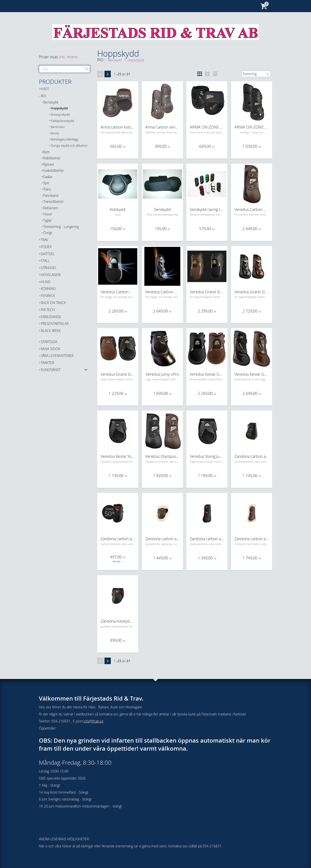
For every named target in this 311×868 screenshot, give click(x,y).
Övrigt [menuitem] (48, 233)
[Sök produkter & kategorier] (65, 69)
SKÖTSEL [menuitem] (48, 254)
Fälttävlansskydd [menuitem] (62, 121)
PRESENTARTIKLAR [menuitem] (55, 324)
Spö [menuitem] (46, 183)
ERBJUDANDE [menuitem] (51, 317)
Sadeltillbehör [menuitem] (54, 170)
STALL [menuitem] (45, 261)
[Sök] (86, 69)
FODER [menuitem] (46, 247)
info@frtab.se (94, 721)
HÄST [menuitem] (45, 89)
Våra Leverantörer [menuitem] (57, 356)
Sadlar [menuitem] (48, 177)
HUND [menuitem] (46, 282)
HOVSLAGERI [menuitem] (51, 275)
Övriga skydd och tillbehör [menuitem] (69, 146)
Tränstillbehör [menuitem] (53, 202)
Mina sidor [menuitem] (50, 349)
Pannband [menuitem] (51, 195)
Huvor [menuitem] (48, 214)
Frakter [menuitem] (47, 363)
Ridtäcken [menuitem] (51, 208)
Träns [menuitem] (47, 189)
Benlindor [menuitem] (58, 127)
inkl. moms (68, 57)
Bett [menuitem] (47, 152)
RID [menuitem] (43, 96)
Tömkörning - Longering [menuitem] (61, 227)
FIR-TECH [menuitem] (48, 310)
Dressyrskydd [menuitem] (60, 115)
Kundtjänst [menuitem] (51, 370)
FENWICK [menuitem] (48, 296)
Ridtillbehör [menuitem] (52, 158)
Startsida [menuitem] (49, 342)
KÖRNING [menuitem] (48, 289)
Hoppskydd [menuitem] (59, 108)
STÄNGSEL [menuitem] (49, 268)
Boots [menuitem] (55, 133)
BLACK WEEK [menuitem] (51, 331)
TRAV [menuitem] (44, 240)
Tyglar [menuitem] (48, 220)
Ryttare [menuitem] (49, 164)
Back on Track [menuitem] (53, 303)
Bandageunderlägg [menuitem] (64, 139)
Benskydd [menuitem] (51, 102)
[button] (199, 74)
